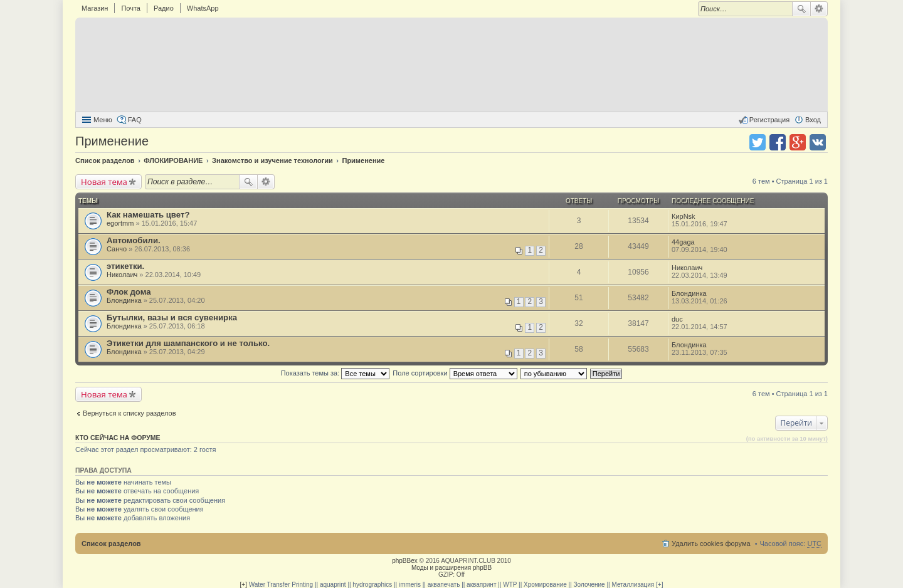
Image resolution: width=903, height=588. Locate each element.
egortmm (120, 223)
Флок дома (129, 292)
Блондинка (124, 300)
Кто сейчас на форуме (118, 438)
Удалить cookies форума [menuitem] (711, 543)
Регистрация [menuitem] (769, 120)
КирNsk (684, 216)
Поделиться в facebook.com (778, 142)
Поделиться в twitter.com (758, 142)
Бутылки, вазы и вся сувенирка (172, 318)
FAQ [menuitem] (135, 120)
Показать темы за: (335, 373)
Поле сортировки (455, 373)
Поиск (801, 9)
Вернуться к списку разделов (129, 413)
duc (677, 319)
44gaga (683, 242)
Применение (112, 141)
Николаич (122, 275)
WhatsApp (203, 8)
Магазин (95, 8)
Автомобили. (134, 240)
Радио (164, 8)
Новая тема (104, 182)
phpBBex (405, 561)
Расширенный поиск (819, 9)
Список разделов (111, 543)
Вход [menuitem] (813, 120)
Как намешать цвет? (148, 215)
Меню (103, 120)
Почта (131, 8)
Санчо (117, 249)
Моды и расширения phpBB (451, 568)
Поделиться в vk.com (818, 142)
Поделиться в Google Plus (798, 142)
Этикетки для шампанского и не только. (188, 343)
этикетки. (125, 266)
